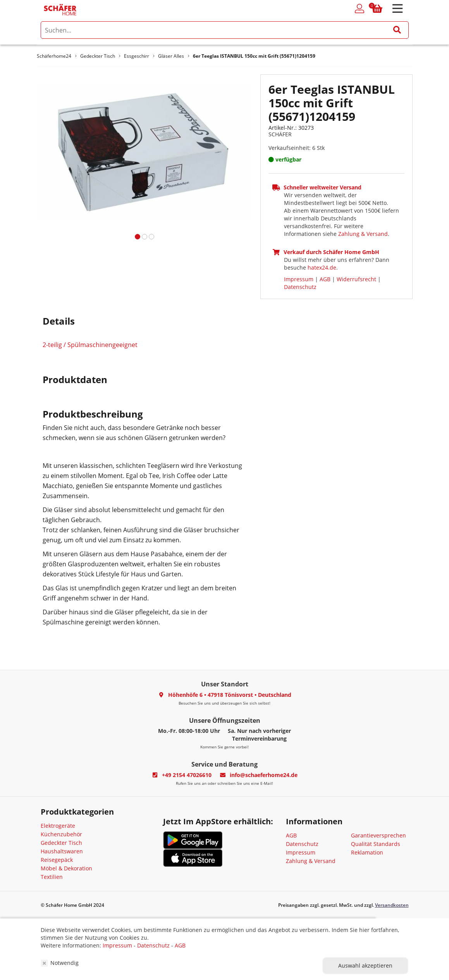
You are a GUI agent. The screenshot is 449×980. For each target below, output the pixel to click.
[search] (225, 30)
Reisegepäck (57, 860)
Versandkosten (392, 905)
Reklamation (367, 852)
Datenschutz (300, 287)
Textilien (52, 877)
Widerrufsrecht (356, 279)
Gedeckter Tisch (61, 843)
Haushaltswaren (62, 851)
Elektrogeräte (58, 826)
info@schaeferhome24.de (264, 775)
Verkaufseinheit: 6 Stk (297, 148)
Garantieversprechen (378, 835)
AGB (325, 279)
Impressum (299, 279)
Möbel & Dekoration (66, 868)
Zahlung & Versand (363, 234)
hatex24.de (322, 267)
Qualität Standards (376, 844)
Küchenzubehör (61, 834)
